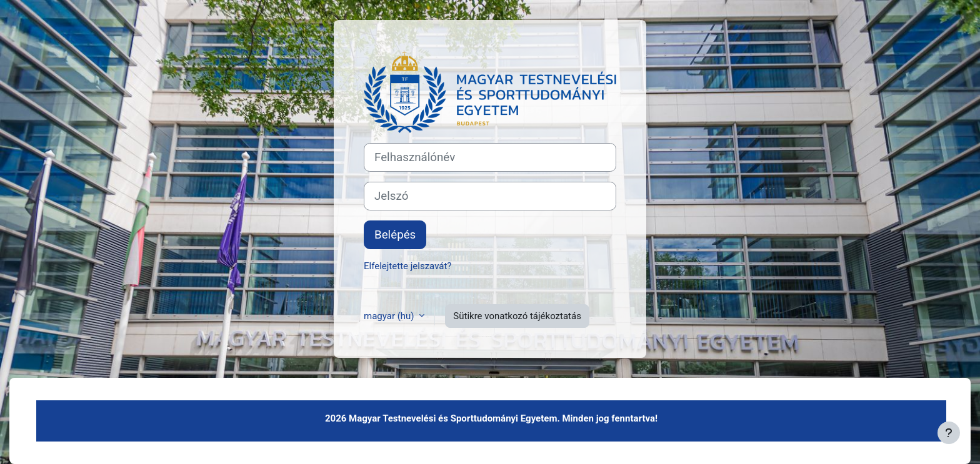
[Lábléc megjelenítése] (949, 433)
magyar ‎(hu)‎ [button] (390, 316)
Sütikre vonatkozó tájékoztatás (517, 316)
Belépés (395, 235)
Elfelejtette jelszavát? (407, 266)
